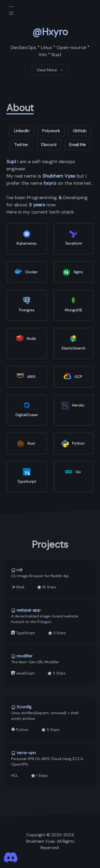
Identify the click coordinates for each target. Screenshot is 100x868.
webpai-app (26, 610)
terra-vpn (23, 753)
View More (50, 71)
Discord (49, 145)
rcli (17, 570)
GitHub (80, 131)
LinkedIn (22, 131)
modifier (22, 656)
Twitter (21, 145)
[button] (11, 13)
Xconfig (21, 707)
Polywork (51, 131)
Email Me (77, 145)
